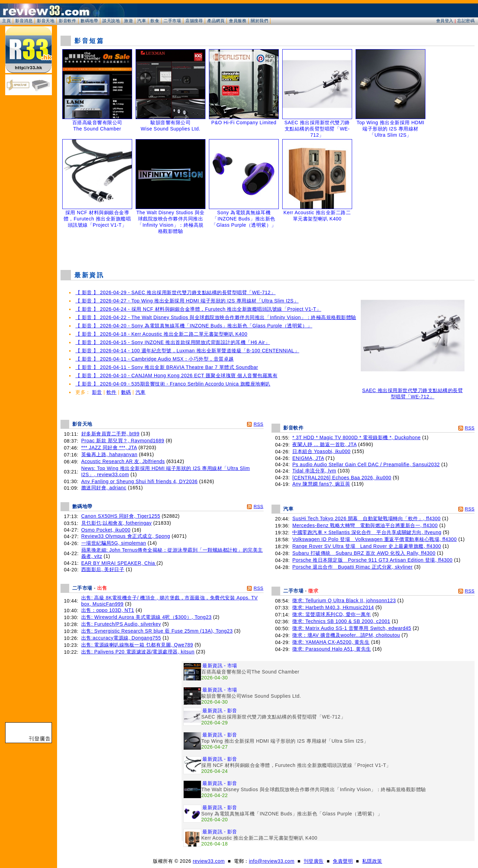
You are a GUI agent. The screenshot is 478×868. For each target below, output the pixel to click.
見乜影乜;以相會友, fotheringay (117, 523)
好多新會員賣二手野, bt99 (111, 434)
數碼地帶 (89, 21)
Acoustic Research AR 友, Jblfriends (123, 461)
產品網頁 (216, 21)
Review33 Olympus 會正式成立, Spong (126, 536)
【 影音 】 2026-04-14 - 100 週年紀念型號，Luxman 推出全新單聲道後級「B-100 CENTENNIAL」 (187, 351)
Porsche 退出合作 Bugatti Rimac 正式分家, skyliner (352, 567)
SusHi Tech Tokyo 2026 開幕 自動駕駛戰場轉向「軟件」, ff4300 (366, 518)
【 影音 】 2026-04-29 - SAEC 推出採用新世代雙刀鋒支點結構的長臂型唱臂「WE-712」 (176, 292)
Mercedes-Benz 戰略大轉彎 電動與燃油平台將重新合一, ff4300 (365, 525)
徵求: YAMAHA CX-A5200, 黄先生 (331, 642)
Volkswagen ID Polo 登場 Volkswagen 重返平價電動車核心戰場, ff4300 (374, 539)
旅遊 (128, 21)
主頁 (6, 21)
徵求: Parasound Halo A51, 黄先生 (332, 649)
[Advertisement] (268, 247)
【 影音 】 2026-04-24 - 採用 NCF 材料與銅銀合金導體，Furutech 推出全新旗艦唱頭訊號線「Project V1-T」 (198, 309)
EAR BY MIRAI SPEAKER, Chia (119, 563)
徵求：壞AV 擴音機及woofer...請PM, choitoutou (346, 635)
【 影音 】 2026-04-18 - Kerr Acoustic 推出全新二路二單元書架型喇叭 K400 (161, 334)
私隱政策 (372, 861)
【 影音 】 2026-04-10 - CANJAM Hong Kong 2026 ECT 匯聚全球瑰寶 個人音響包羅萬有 (176, 376)
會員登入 (445, 21)
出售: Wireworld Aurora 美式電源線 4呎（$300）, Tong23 (146, 617)
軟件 (112, 392)
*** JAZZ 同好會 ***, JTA (109, 447)
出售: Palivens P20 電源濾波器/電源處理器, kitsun (138, 652)
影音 (97, 392)
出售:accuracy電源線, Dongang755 (121, 638)
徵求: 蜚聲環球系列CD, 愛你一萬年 (332, 614)
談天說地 (111, 21)
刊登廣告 (314, 861)
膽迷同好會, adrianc (104, 488)
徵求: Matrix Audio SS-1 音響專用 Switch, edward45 (352, 628)
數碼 (126, 392)
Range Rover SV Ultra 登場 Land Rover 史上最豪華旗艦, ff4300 (367, 546)
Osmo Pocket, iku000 (106, 530)
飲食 (155, 21)
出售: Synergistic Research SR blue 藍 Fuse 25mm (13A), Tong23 (157, 631)
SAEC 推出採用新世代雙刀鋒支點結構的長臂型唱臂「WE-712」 (413, 391)
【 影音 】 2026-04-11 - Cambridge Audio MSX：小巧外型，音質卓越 (155, 359)
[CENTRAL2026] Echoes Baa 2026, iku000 (342, 478)
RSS (258, 424)
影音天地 (46, 21)
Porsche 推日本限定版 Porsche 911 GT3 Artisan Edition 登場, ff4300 (372, 560)
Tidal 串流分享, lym (314, 471)
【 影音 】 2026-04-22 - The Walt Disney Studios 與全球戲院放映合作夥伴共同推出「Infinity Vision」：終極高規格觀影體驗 (216, 317)
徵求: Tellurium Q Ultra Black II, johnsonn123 (344, 600)
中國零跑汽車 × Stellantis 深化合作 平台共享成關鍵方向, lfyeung (367, 532)
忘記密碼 (466, 21)
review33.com (209, 861)
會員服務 (238, 21)
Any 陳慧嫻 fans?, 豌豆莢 (321, 484)
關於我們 (259, 21)
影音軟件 (67, 21)
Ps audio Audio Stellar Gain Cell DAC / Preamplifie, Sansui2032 (366, 464)
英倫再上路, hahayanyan (109, 454)
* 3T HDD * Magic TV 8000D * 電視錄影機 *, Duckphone (356, 437)
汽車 (142, 21)
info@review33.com (272, 861)
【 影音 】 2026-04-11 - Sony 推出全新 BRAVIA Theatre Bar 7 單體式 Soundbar (167, 367)
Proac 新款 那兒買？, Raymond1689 (123, 441)
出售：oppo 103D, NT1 (108, 610)
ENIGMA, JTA (308, 458)
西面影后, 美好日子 (103, 569)
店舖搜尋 (194, 21)
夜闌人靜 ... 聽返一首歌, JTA (324, 444)
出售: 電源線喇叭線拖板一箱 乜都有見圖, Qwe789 (137, 645)
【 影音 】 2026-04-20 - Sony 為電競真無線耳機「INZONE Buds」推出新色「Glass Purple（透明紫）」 (194, 326)
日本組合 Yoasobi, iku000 (321, 451)
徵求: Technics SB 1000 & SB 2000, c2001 (341, 621)
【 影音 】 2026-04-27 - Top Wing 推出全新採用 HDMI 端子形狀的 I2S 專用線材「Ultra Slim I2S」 (187, 301)
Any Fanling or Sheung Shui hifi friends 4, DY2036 (140, 481)
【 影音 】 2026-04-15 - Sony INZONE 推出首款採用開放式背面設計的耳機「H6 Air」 (173, 342)
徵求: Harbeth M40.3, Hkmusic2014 (333, 607)
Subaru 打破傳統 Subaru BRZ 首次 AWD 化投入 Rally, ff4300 (364, 553)
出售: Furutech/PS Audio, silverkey (121, 624)
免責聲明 (343, 861)
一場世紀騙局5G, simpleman (114, 543)
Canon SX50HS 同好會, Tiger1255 (121, 516)
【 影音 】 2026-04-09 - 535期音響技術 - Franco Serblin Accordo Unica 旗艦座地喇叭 (173, 384)
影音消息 (24, 21)
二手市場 (172, 21)
